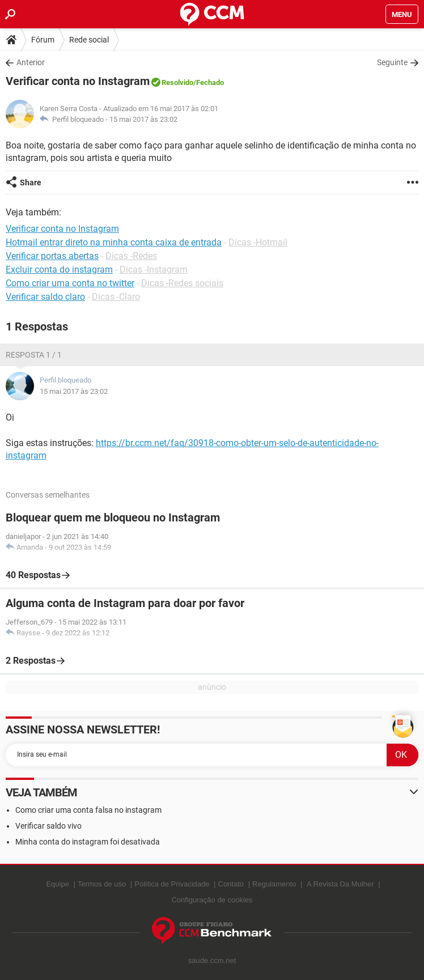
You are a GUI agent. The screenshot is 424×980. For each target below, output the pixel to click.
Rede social (89, 40)
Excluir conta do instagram (59, 270)
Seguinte (392, 62)
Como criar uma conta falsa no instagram (88, 810)
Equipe (57, 884)
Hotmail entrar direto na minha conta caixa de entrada (114, 242)
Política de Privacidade (172, 884)
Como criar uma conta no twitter (70, 283)
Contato (231, 884)
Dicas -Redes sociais (182, 283)
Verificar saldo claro (45, 297)
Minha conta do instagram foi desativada (88, 842)
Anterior (31, 62)
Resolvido (177, 82)
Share (31, 183)
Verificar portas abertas (52, 256)
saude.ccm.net (212, 960)
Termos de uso (102, 884)
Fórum (43, 40)
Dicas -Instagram (154, 270)
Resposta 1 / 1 (34, 355)
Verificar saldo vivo (48, 826)
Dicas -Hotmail (258, 242)
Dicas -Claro (116, 297)
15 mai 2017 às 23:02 (143, 119)
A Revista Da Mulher (340, 884)
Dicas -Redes (131, 256)
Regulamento (274, 884)
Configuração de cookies (212, 900)
